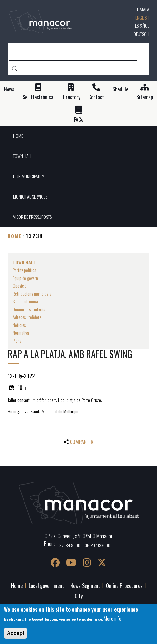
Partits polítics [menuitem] (24, 270)
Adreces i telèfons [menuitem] (27, 317)
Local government (46, 586)
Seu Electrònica (38, 97)
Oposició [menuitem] (20, 286)
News (9, 89)
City (79, 596)
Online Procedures (124, 586)
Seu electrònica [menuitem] (25, 301)
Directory (71, 97)
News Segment (85, 586)
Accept (16, 633)
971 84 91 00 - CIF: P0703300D (85, 545)
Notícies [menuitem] (19, 325)
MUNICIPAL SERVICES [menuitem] (30, 196)
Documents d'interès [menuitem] (29, 309)
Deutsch (141, 34)
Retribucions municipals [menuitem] (32, 293)
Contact (96, 97)
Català (143, 9)
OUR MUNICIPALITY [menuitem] (29, 176)
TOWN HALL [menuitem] (23, 156)
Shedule (120, 89)
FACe (79, 120)
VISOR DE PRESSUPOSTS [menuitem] (32, 217)
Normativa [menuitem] (21, 333)
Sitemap (145, 97)
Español (142, 26)
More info (113, 619)
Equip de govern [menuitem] (25, 278)
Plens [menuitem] (17, 340)
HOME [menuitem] (18, 136)
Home (15, 236)
